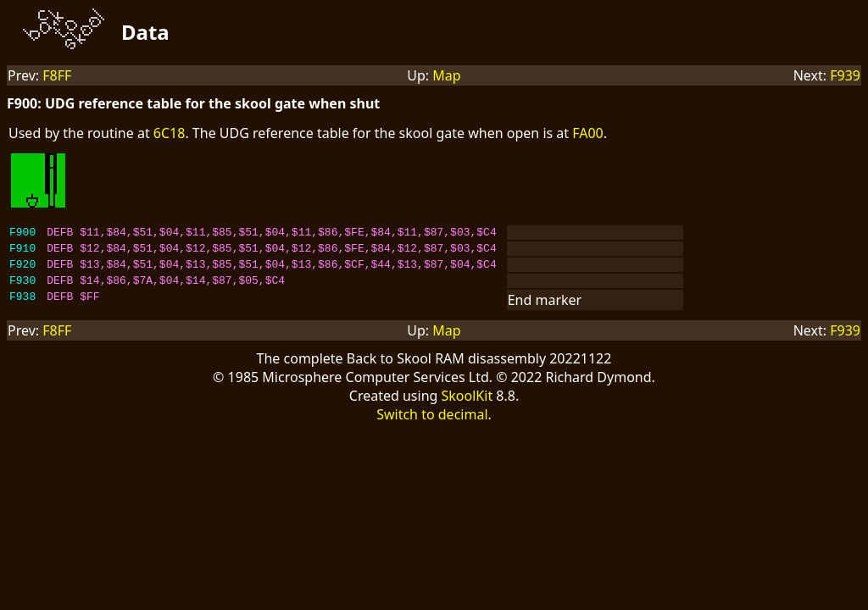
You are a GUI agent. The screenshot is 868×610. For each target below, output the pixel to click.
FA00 (588, 133)
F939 (845, 75)
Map (446, 75)
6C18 (170, 133)
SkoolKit (467, 406)
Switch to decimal (432, 424)
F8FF (57, 75)
